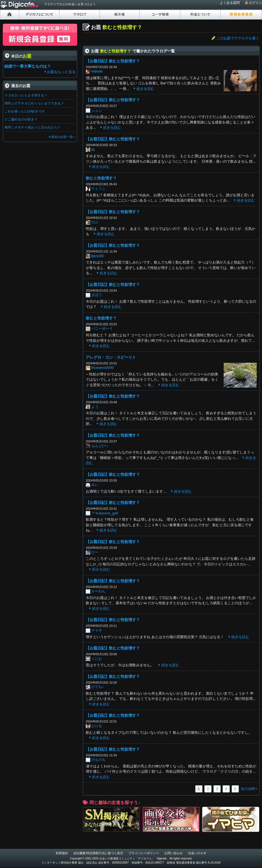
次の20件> (249, 789)
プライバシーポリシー (144, 853)
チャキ (97, 630)
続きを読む (145, 89)
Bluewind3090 (103, 368)
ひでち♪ (98, 687)
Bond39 (97, 256)
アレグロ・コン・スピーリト (111, 357)
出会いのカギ (197, 853)
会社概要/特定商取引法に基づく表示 (98, 853)
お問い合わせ (173, 853)
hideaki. (97, 71)
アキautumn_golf (105, 513)
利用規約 (62, 853)
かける (97, 726)
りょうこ (98, 188)
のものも (98, 760)
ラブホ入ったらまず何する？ (26, 95)
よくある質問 (230, 3)
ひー (95, 552)
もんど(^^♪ (100, 446)
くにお (97, 659)
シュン (97, 110)
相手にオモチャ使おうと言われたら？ (33, 127)
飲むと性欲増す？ (101, 178)
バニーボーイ (102, 328)
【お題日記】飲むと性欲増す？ (113, 61)
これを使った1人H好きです (25, 111)
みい (95, 485)
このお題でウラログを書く (238, 38)
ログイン (255, 3)
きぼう (97, 295)
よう (95, 407)
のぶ (95, 222)
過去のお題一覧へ (63, 137)
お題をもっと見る (61, 72)
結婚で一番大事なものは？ (28, 66)
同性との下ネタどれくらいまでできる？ (34, 103)
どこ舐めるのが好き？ (21, 119)
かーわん (98, 591)
